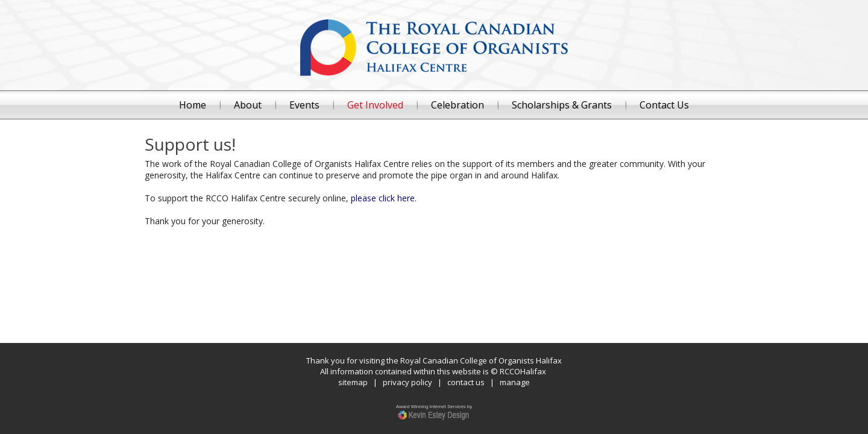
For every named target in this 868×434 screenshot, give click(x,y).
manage (515, 382)
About (248, 105)
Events (304, 105)
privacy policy (407, 382)
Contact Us (664, 105)
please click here (383, 198)
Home (193, 105)
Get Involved (375, 105)
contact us (466, 382)
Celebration (458, 105)
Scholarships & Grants (562, 105)
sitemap (353, 382)
